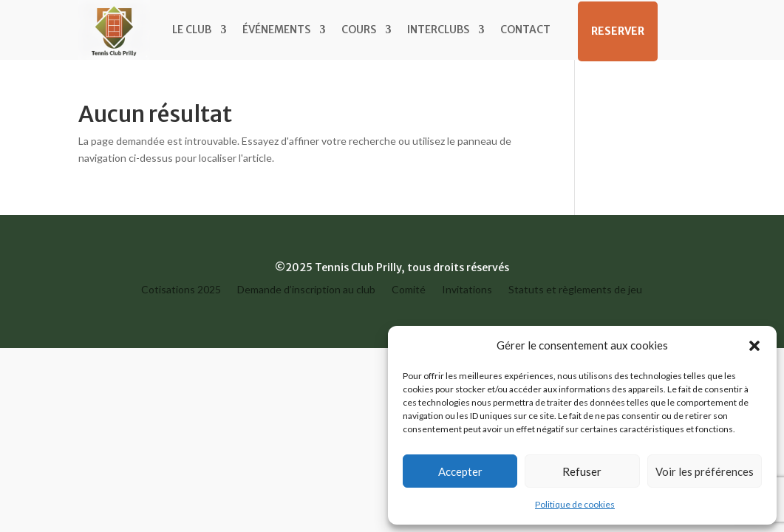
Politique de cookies (575, 504)
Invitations (467, 290)
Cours (359, 30)
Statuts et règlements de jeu (575, 290)
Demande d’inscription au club (306, 290)
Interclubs (438, 30)
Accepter (460, 471)
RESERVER (618, 31)
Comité (409, 290)
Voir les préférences (705, 471)
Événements (276, 30)
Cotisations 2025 (181, 290)
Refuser (582, 471)
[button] (754, 346)
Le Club (192, 30)
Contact (525, 30)
